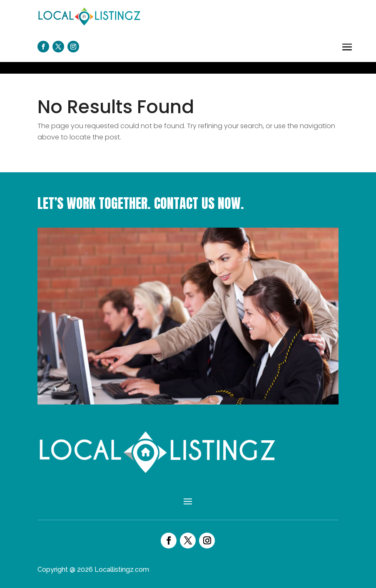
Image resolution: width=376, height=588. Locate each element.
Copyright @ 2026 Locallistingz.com (93, 569)
